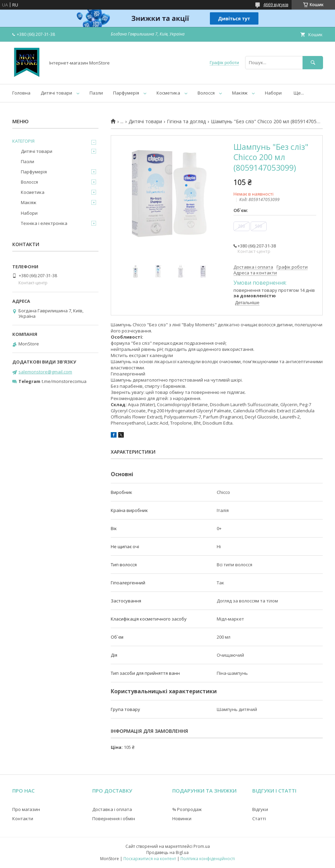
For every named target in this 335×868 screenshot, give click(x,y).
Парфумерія (126, 93)
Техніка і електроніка (44, 223)
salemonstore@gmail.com (45, 372)
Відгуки (260, 809)
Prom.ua (202, 846)
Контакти (23, 819)
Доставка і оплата (112, 809)
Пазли (96, 93)
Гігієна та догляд (186, 122)
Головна (21, 93)
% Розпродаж (187, 809)
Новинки (182, 819)
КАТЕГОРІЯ (23, 141)
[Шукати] (313, 63)
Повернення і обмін (114, 819)
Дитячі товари (56, 93)
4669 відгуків (276, 5)
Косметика (168, 93)
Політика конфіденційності (208, 859)
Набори (273, 93)
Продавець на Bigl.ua (167, 852)
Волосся (206, 93)
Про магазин (26, 809)
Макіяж (240, 93)
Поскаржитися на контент (150, 859)
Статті (259, 819)
